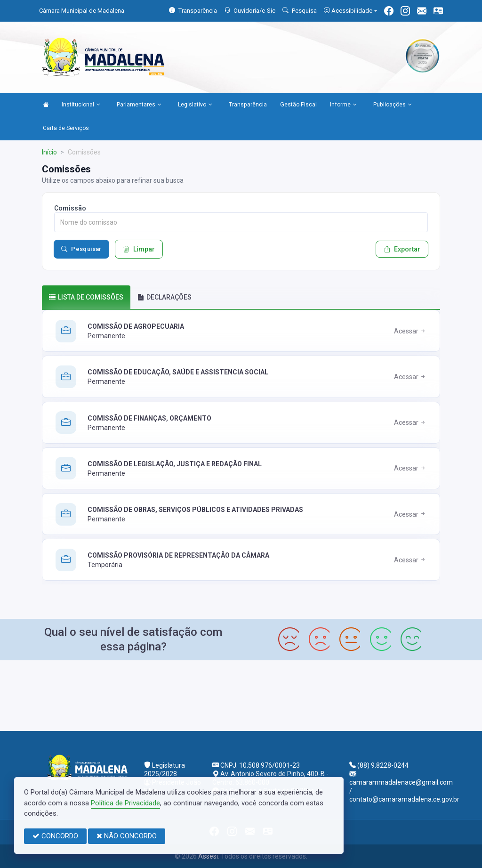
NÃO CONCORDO (127, 836)
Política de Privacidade (125, 803)
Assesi (208, 856)
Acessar (410, 331)
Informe (343, 105)
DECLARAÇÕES (165, 297)
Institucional (81, 105)
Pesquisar (81, 249)
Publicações (393, 105)
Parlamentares (139, 105)
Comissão (70, 208)
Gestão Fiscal (298, 105)
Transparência (248, 105)
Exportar (402, 249)
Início (49, 152)
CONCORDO (55, 836)
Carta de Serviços (66, 128)
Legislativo (195, 105)
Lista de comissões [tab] (86, 297)
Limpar (139, 249)
